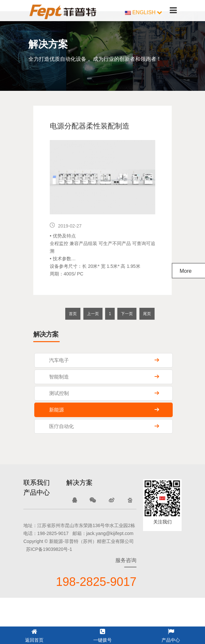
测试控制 (59, 393)
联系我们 (37, 483)
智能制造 (59, 377)
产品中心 (37, 492)
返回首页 (34, 635)
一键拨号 (102, 635)
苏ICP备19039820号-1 (49, 549)
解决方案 (79, 483)
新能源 (57, 410)
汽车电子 (59, 360)
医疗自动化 (61, 426)
